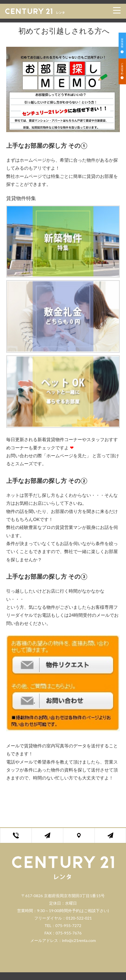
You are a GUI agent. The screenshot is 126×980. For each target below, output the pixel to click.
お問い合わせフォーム (51, 838)
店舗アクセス (83, 838)
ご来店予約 (114, 838)
